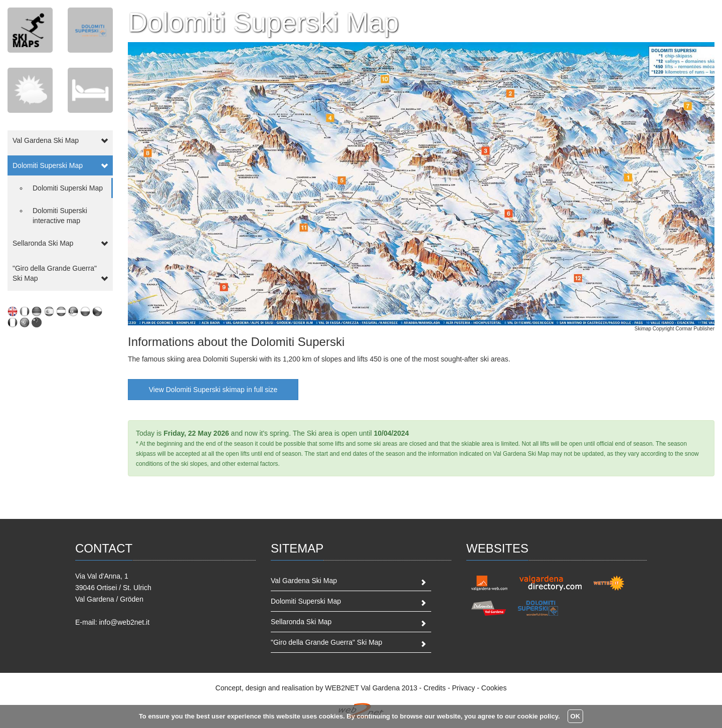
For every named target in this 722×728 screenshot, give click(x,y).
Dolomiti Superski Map (68, 188)
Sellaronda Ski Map (301, 622)
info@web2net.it (124, 622)
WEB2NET (342, 688)
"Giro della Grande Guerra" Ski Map (326, 642)
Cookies (494, 688)
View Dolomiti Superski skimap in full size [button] (213, 390)
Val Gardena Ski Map (304, 581)
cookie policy (538, 716)
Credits (435, 688)
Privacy (463, 688)
